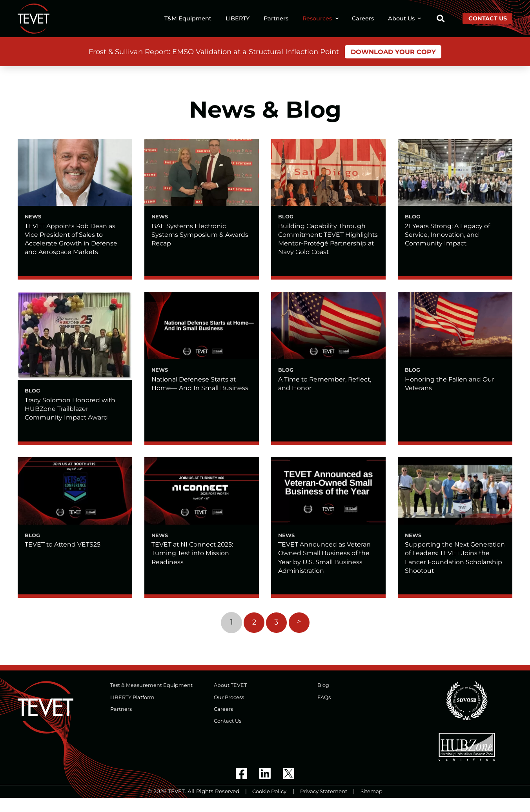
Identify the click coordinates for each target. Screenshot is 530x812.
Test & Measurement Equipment (152, 699)
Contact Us (488, 19)
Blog (323, 699)
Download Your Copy (393, 52)
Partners (276, 19)
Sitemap (373, 805)
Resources (317, 19)
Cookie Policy (269, 805)
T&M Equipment (188, 19)
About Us (401, 19)
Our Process (229, 711)
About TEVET (230, 699)
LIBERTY (238, 19)
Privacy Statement (324, 805)
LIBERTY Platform (133, 711)
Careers (363, 19)
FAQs (324, 711)
